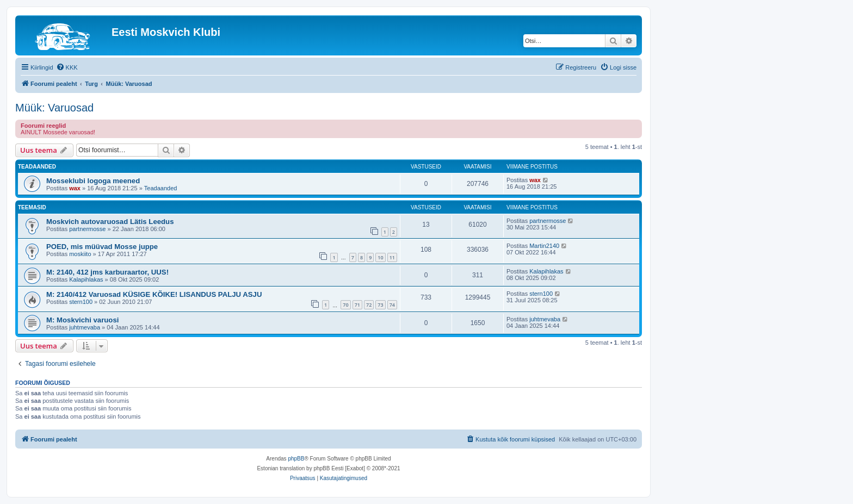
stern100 (81, 302)
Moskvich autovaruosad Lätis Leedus (110, 222)
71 (357, 305)
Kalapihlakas (86, 279)
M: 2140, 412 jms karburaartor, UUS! (107, 272)
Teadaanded (161, 188)
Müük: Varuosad (54, 108)
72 (369, 305)
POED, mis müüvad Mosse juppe (102, 247)
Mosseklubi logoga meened (93, 181)
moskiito (80, 254)
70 (345, 305)
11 (392, 257)
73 (380, 305)
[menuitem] (67, 67)
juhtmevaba (85, 327)
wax (75, 188)
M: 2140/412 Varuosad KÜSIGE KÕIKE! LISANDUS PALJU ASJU (154, 294)
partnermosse (87, 229)
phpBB (296, 459)
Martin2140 (544, 246)
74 (392, 305)
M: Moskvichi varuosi (82, 320)
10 (380, 257)
